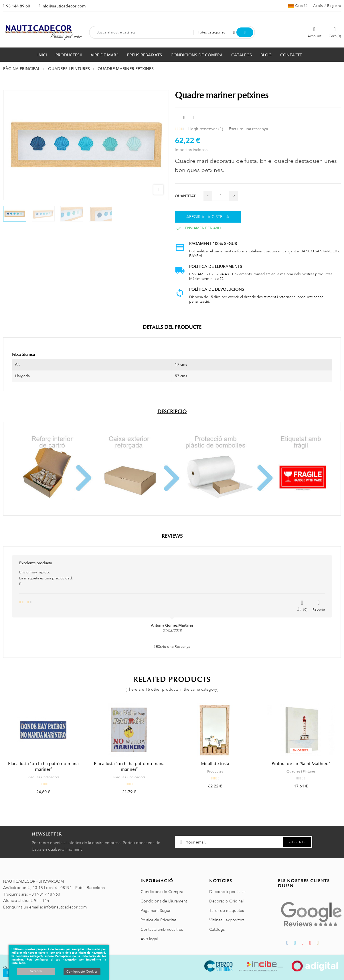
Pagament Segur (156, 910)
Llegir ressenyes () (206, 129)
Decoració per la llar (228, 892)
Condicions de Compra (162, 892)
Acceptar (36, 971)
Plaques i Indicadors (43, 777)
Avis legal (149, 939)
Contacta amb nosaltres (162, 929)
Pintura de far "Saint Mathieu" (301, 764)
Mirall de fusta (215, 764)
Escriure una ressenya (248, 129)
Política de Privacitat (158, 920)
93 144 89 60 (18, 6)
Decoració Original (226, 901)
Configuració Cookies (82, 972)
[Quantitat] (221, 196)
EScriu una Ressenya (172, 647)
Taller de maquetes (227, 910)
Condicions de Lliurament (164, 901)
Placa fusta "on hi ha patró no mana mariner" (43, 767)
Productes (215, 771)
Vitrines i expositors (227, 920)
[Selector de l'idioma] (298, 6)
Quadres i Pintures (301, 771)
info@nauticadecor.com (64, 6)
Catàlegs (217, 929)
